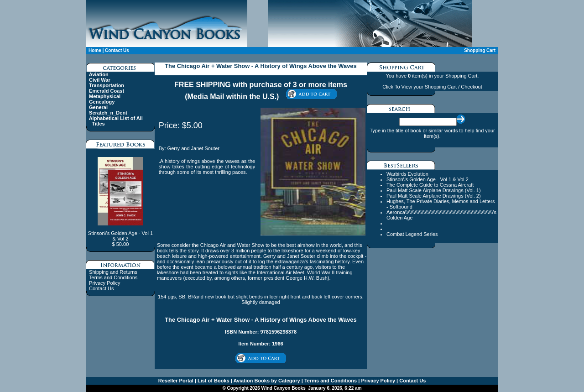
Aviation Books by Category (266, 381)
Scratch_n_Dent (108, 113)
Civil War (100, 80)
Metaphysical (105, 96)
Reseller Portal (176, 381)
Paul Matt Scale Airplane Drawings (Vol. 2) (434, 196)
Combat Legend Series (412, 234)
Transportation (107, 85)
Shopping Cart (480, 50)
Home (95, 50)
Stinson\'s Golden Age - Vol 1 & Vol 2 (428, 179)
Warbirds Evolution (407, 174)
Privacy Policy (104, 283)
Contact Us (117, 50)
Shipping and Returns (113, 272)
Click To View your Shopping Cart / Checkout (432, 87)
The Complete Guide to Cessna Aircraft (430, 185)
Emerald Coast (107, 91)
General (98, 107)
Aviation (99, 74)
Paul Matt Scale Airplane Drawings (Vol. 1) (434, 190)
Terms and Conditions (113, 277)
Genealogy (102, 102)
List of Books (213, 381)
